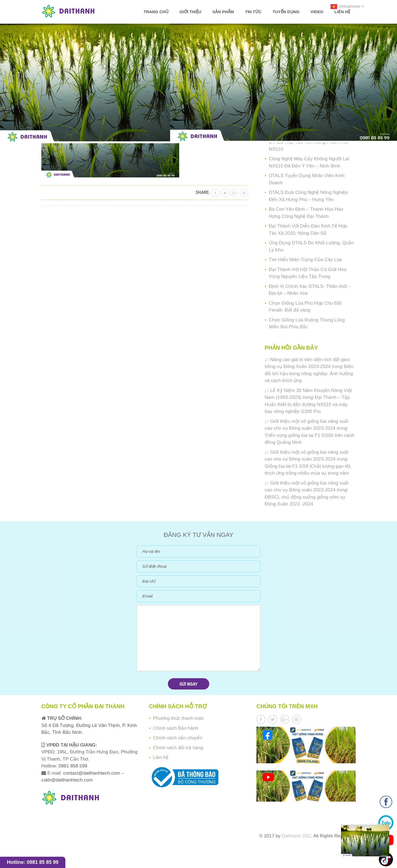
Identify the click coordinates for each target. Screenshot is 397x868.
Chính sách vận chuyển (178, 738)
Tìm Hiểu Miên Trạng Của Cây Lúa (305, 260)
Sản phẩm (223, 12)
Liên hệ (342, 12)
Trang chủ (156, 12)
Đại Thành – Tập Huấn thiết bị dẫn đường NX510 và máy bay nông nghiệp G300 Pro (307, 404)
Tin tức (253, 12)
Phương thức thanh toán (178, 718)
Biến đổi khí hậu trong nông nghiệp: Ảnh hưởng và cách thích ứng (309, 374)
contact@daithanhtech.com (92, 773)
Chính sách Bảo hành (176, 728)
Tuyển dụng (286, 12)
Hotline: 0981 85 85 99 (33, 862)
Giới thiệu (190, 12)
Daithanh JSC (297, 836)
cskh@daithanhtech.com (67, 780)
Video (317, 12)
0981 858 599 (72, 766)
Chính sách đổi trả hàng (178, 748)
